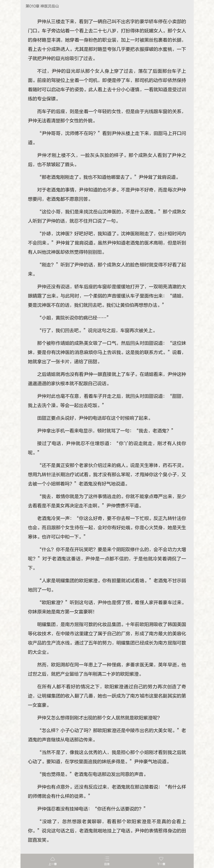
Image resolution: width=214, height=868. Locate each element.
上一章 (53, 864)
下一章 (161, 864)
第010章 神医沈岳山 (42, 6)
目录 (107, 864)
